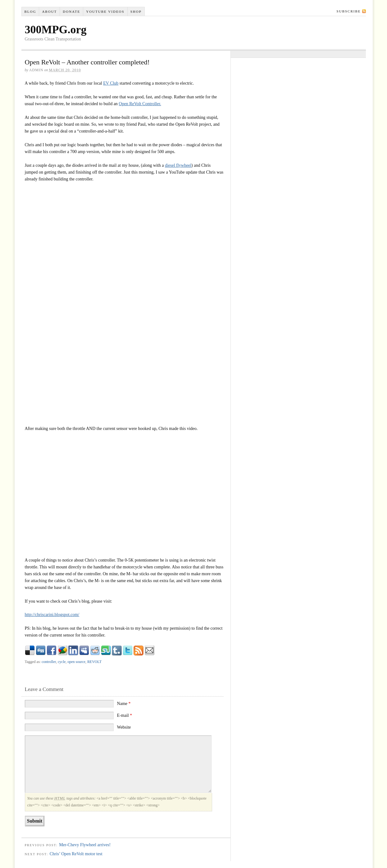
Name (124, 704)
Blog (30, 12)
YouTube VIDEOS (105, 12)
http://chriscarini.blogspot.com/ (52, 615)
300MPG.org (56, 30)
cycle (62, 662)
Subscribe (349, 11)
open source (76, 662)
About (49, 12)
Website (124, 727)
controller (49, 662)
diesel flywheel (178, 165)
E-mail (125, 715)
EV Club (111, 83)
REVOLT (94, 662)
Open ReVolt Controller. (140, 104)
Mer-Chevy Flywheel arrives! (85, 845)
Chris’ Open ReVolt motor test (76, 854)
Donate (71, 12)
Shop (136, 12)
